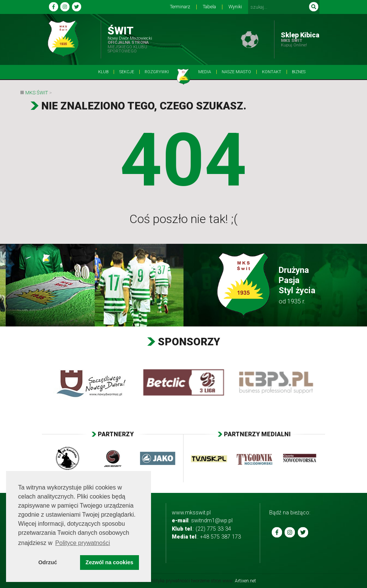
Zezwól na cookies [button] (109, 562)
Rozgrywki (157, 72)
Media (205, 72)
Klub (103, 72)
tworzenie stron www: (224, 581)
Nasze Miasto (236, 72)
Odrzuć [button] (48, 562)
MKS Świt (37, 93)
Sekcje (127, 72)
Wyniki (235, 7)
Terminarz (180, 7)
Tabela (209, 7)
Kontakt (272, 72)
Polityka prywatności (170, 581)
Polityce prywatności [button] (82, 543)
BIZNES (299, 72)
